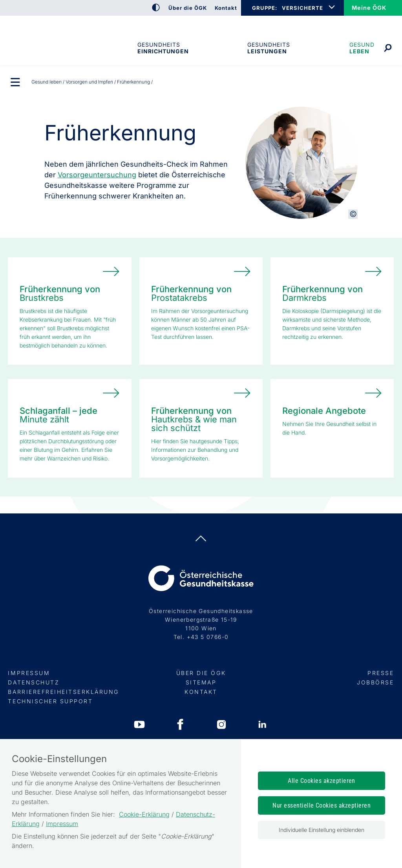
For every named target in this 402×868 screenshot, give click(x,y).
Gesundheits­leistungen (269, 48)
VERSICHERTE (302, 8)
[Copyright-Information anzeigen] (353, 214)
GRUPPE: (264, 8)
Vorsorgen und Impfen (89, 82)
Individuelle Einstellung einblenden (322, 830)
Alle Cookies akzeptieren (322, 781)
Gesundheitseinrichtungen (163, 48)
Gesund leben (362, 48)
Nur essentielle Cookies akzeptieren (322, 805)
